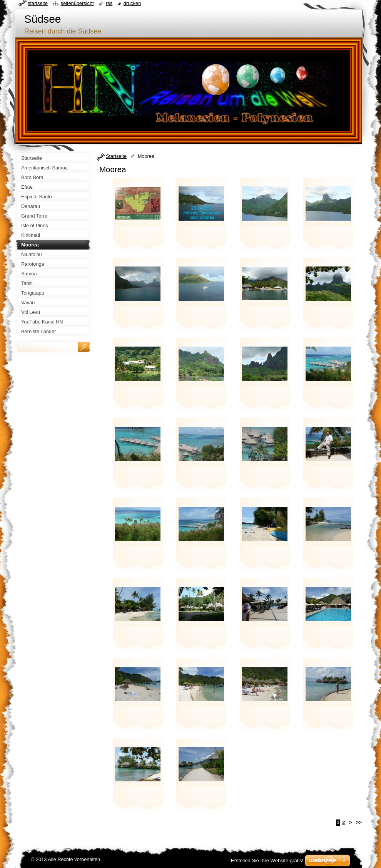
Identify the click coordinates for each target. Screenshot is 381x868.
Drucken (132, 3)
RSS (109, 3)
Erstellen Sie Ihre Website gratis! (267, 860)
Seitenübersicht (77, 3)
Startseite (116, 156)
